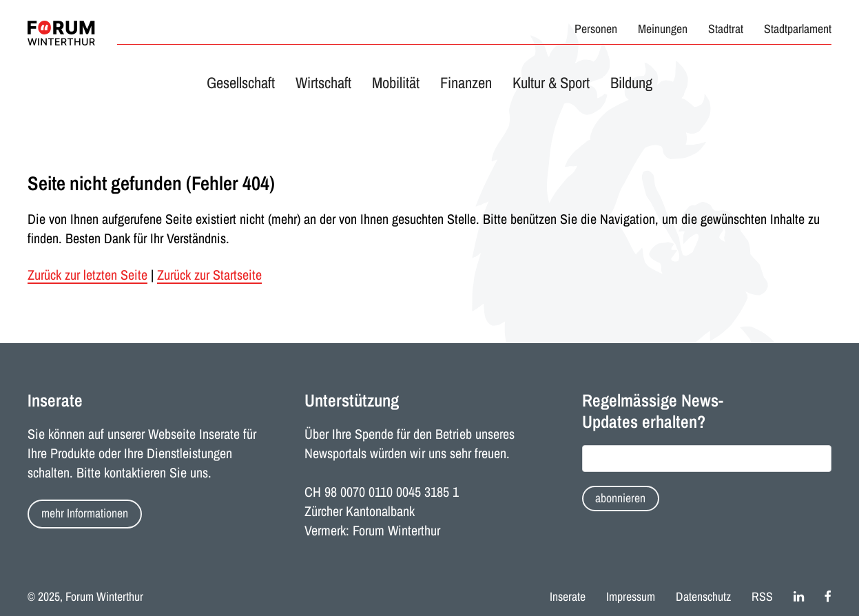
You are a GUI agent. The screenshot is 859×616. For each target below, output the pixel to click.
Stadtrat (726, 29)
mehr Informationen (85, 513)
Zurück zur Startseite (209, 275)
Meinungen (663, 29)
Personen (596, 29)
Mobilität (396, 83)
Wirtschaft (323, 83)
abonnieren (620, 498)
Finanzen (466, 83)
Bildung (631, 83)
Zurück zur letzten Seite (87, 275)
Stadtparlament (798, 29)
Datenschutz (703, 597)
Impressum (631, 597)
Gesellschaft (241, 83)
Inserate (568, 597)
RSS (762, 597)
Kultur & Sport (551, 83)
